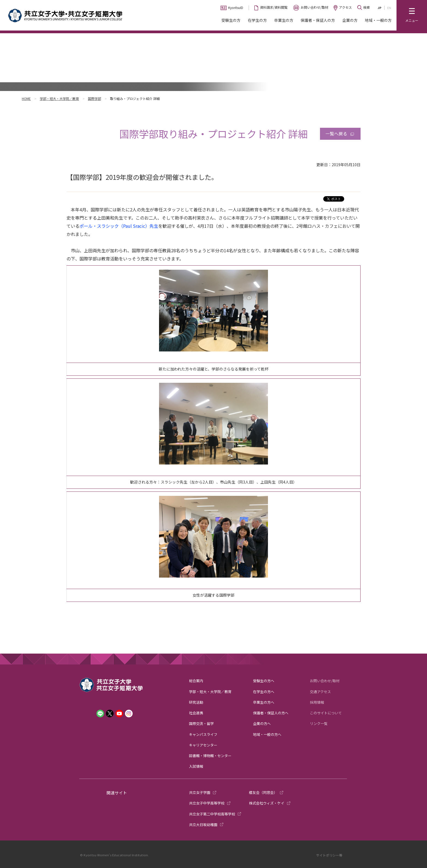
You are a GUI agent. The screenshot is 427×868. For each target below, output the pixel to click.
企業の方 (350, 20)
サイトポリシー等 (329, 855)
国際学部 (94, 98)
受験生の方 (231, 20)
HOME (26, 98)
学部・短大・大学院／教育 (59, 98)
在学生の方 (257, 20)
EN (389, 8)
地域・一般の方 (378, 20)
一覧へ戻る (336, 133)
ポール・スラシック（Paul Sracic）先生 (119, 226)
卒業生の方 (284, 20)
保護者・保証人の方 (318, 20)
